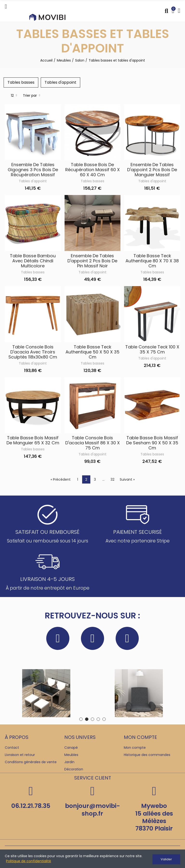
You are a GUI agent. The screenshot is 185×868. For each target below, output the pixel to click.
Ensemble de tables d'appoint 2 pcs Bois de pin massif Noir (92, 261)
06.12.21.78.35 (31, 807)
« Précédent (61, 480)
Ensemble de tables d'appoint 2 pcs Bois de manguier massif (152, 171)
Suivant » (127, 480)
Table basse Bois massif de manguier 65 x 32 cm (33, 441)
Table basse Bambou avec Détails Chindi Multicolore (33, 261)
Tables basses (92, 182)
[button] (81, 720)
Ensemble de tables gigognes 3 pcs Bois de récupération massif (33, 171)
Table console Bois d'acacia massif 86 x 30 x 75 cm (92, 444)
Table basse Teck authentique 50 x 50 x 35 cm (92, 353)
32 (112, 480)
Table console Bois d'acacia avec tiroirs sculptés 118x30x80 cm (33, 353)
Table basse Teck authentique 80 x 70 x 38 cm (152, 261)
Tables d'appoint (33, 182)
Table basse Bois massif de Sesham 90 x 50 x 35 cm (152, 444)
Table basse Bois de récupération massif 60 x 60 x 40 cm (92, 171)
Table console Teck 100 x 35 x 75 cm (152, 350)
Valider (166, 859)
